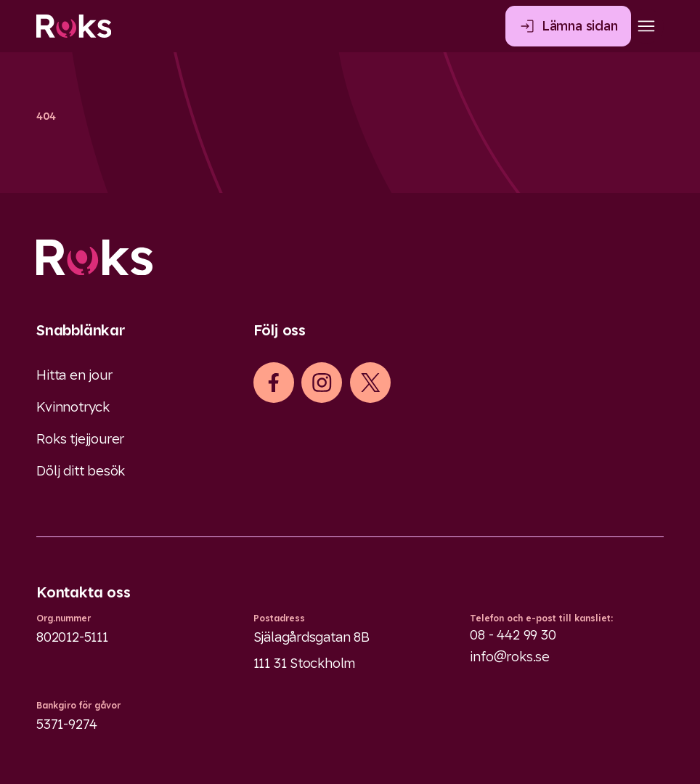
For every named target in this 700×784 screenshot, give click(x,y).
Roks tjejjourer (80, 439)
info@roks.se (510, 657)
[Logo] (350, 258)
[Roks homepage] (74, 26)
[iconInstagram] (322, 383)
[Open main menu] (646, 26)
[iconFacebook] (273, 383)
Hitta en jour (74, 375)
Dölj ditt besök (81, 471)
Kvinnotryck (73, 407)
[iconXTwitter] (371, 383)
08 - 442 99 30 (513, 635)
